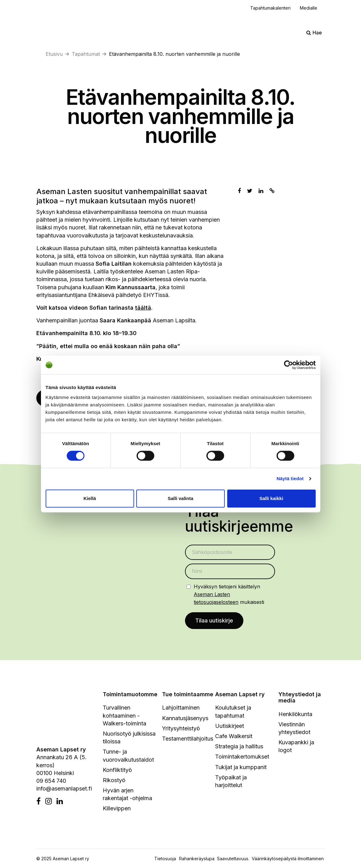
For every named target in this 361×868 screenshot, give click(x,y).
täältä (143, 308)
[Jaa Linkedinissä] (261, 191)
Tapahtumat (86, 54)
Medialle (309, 8)
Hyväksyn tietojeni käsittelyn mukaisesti (229, 595)
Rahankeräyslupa (198, 859)
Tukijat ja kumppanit (241, 768)
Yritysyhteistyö (181, 729)
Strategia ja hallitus (239, 747)
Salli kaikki (271, 498)
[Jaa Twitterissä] (250, 191)
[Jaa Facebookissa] (239, 191)
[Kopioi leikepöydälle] (272, 191)
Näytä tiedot (290, 478)
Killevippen (117, 809)
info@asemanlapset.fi (64, 789)
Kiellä (90, 498)
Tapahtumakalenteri (270, 8)
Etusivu (54, 54)
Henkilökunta (295, 715)
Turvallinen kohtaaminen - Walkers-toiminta (124, 716)
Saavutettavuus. (234, 859)
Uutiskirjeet (230, 726)
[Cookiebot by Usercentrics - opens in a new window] (289, 365)
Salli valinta (180, 498)
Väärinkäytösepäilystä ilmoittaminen (288, 859)
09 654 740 (51, 781)
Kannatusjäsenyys (185, 719)
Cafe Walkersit (234, 737)
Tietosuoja (165, 859)
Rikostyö (114, 781)
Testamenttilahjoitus (188, 739)
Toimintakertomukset (242, 757)
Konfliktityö (117, 771)
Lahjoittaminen (181, 709)
